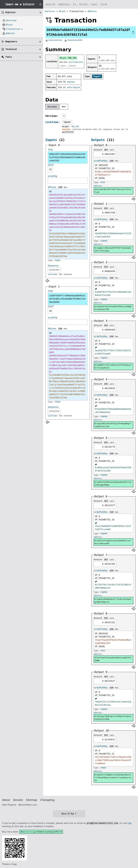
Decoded (52, 107)
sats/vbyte (73, 87)
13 (50, 169)
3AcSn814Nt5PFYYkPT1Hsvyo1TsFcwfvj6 (113, 191)
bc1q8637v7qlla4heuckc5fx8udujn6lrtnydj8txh (113, 366)
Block (62, 11)
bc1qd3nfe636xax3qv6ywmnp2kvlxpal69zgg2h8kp (113, 483)
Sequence (53, 266)
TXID (50, 150)
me (130, 823)
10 (50, 311)
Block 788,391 (68, 58)
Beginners (11, 42)
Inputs (51, 140)
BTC (106, 150)
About (6, 800)
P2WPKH (104, 241)
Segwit (97, 76)
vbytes (71, 82)
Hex (64, 107)
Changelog (47, 800)
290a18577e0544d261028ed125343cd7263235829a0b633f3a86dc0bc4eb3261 (67, 157)
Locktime (52, 122)
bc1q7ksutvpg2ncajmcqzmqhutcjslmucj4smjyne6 (113, 542)
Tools (9, 57)
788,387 (75, 126)
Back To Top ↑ (69, 814)
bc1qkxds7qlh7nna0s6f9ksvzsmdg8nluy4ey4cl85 (113, 308)
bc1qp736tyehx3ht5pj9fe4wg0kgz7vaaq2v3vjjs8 (113, 425)
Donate (18, 800)
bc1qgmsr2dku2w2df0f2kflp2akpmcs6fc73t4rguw (113, 249)
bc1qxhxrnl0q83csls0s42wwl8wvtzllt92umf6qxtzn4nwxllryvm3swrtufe (113, 778)
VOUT (51, 165)
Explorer (50, 11)
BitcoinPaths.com (28, 805)
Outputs (98, 140)
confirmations (76, 62)
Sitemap (32, 800)
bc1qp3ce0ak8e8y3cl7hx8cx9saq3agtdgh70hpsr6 (113, 601)
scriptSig (52, 176)
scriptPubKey (101, 161)
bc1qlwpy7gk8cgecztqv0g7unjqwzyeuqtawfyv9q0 (113, 718)
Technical (11, 49)
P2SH (103, 182)
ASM (60, 187)
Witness (52, 187)
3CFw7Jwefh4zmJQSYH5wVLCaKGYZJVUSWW (113, 659)
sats (112, 150)
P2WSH (58, 260)
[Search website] (91, 4)
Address (92, 11)
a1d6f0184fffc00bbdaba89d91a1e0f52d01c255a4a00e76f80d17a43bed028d (67, 299)
